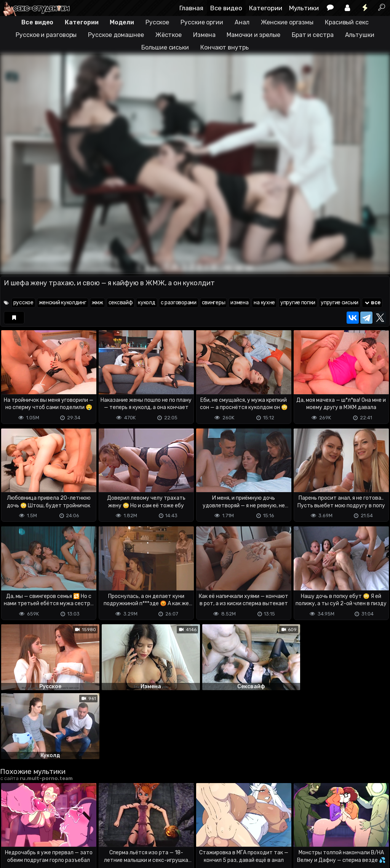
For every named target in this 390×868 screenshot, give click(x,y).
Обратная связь (79, 832)
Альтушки (360, 35)
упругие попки (298, 303)
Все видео (226, 8)
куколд (146, 303)
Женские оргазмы (287, 22)
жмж (97, 303)
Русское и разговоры (46, 35)
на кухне (264, 303)
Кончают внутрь (225, 47)
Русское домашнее (116, 35)
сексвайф (121, 303)
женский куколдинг (63, 303)
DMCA (12, 832)
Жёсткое (169, 35)
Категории (266, 8)
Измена (204, 35)
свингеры (214, 303)
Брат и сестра (313, 35)
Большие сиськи (165, 47)
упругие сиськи (340, 303)
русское (23, 303)
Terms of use (39, 832)
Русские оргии (202, 22)
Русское (157, 22)
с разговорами (179, 303)
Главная (191, 8)
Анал (242, 22)
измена (239, 303)
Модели (122, 22)
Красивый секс (347, 22)
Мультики (304, 8)
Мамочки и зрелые (253, 35)
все (372, 303)
